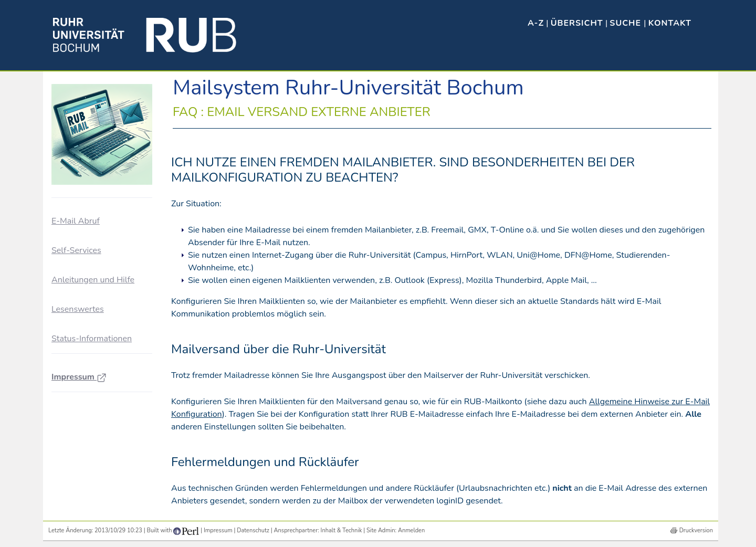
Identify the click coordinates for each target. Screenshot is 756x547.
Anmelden (411, 530)
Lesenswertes (78, 309)
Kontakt (670, 23)
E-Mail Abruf (76, 221)
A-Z (536, 23)
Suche (627, 23)
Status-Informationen (92, 339)
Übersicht (577, 23)
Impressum (79, 377)
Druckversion (696, 530)
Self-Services (76, 250)
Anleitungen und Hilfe (93, 280)
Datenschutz (253, 530)
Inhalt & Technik (342, 530)
